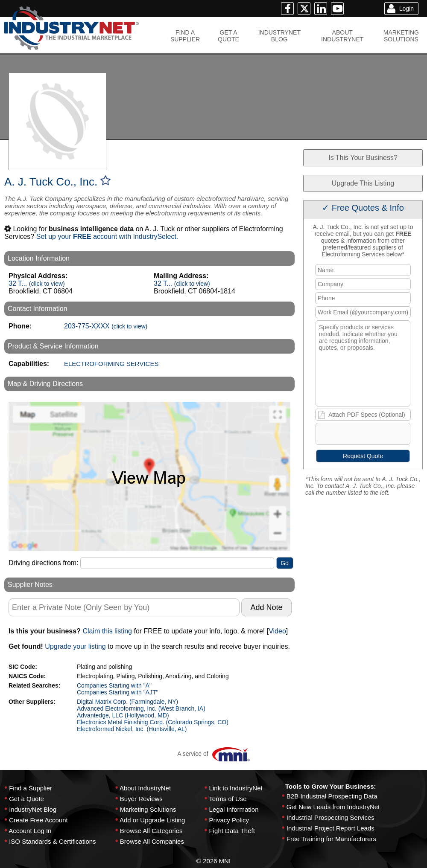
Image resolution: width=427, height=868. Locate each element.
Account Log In (30, 831)
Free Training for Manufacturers (331, 839)
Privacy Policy (229, 820)
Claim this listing (107, 631)
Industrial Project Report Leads (330, 828)
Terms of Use (228, 799)
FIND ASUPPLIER (185, 36)
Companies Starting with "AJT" (117, 692)
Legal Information (234, 809)
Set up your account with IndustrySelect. (107, 237)
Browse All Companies (152, 841)
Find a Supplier (31, 788)
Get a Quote (26, 799)
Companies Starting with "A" (114, 685)
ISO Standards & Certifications (52, 841)
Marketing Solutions (148, 809)
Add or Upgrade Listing (152, 820)
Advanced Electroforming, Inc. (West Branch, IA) (141, 708)
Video (277, 631)
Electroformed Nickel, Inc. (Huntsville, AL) (132, 729)
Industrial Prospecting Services (330, 817)
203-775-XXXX (106, 326)
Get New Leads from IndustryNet (333, 807)
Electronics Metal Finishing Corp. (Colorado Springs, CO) (153, 722)
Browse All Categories (151, 831)
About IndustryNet (145, 788)
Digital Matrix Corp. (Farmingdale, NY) (127, 702)
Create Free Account (38, 820)
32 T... (37, 283)
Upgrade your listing (75, 646)
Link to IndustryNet (236, 788)
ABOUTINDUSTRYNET (342, 36)
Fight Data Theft (232, 831)
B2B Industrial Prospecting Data (332, 796)
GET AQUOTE (228, 36)
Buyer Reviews (141, 799)
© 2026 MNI (213, 861)
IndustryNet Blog (33, 809)
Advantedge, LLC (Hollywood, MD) (123, 715)
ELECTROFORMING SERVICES (111, 364)
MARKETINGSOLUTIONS (401, 36)
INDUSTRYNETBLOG (279, 36)
